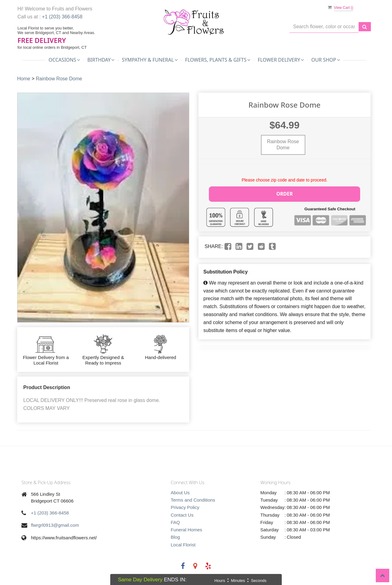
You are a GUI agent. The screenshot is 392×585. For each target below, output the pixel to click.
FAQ (175, 522)
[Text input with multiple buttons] (324, 27)
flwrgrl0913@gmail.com (55, 525)
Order (285, 193)
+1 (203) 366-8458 (62, 17)
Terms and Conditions (193, 500)
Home (24, 79)
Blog (175, 537)
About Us (180, 493)
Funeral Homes (187, 530)
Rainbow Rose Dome (59, 79)
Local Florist (183, 545)
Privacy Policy (185, 507)
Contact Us (182, 515)
